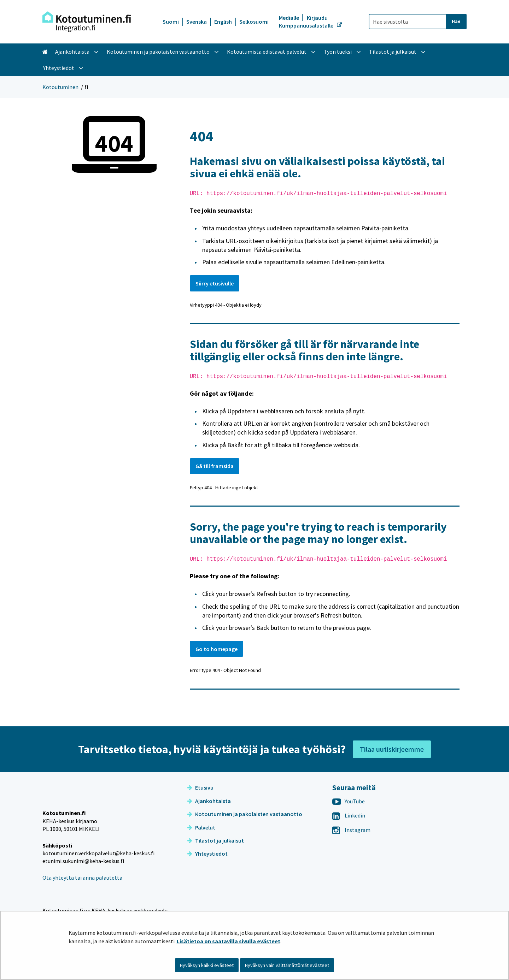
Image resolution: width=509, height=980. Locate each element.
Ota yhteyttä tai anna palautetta (82, 893)
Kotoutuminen (60, 87)
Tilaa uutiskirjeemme (392, 749)
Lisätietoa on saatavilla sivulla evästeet (229, 941)
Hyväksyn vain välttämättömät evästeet (287, 965)
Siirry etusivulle (215, 283)
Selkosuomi (254, 22)
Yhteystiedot (207, 854)
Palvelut (201, 827)
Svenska (197, 22)
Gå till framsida (215, 466)
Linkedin (349, 815)
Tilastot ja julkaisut (216, 840)
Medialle (289, 18)
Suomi (171, 22)
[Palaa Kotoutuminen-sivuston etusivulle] (87, 22)
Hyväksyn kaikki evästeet (207, 965)
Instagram (351, 830)
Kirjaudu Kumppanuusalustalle (307, 22)
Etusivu (200, 787)
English (223, 22)
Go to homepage (217, 649)
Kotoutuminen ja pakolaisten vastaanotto (245, 814)
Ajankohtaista (209, 801)
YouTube (349, 801)
